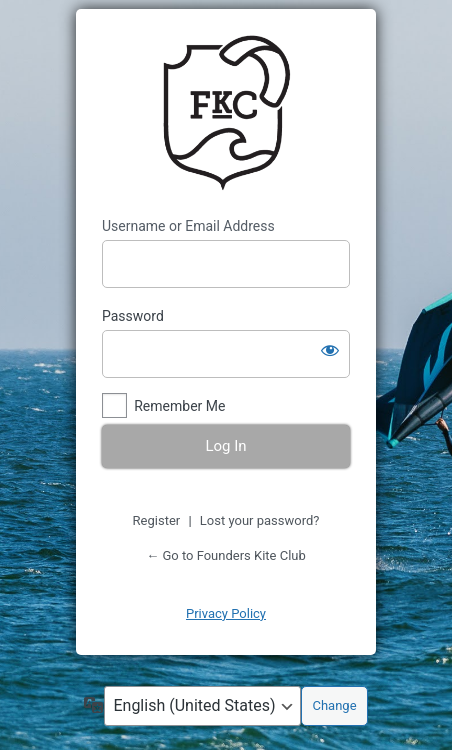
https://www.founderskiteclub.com (226, 113)
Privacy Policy (226, 613)
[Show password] (330, 350)
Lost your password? (260, 520)
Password (133, 316)
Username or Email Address (188, 226)
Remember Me (179, 406)
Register (157, 520)
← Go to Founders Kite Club (226, 555)
